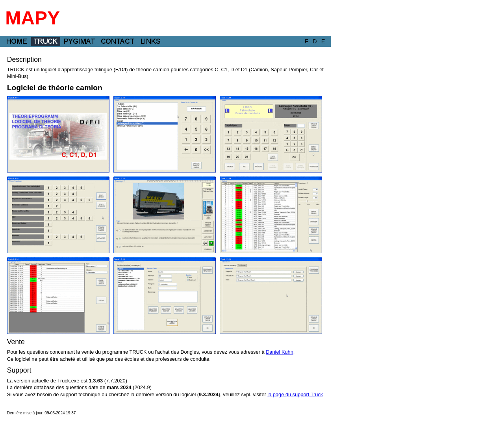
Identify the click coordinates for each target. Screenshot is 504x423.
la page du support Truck (295, 394)
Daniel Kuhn (280, 352)
